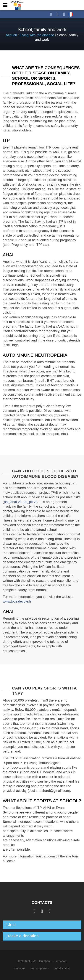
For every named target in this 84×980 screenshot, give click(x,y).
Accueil (11, 35)
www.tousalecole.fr (17, 601)
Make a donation (23, 936)
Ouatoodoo (59, 961)
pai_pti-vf (30, 502)
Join (12, 925)
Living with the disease (37, 35)
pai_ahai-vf (12, 502)
